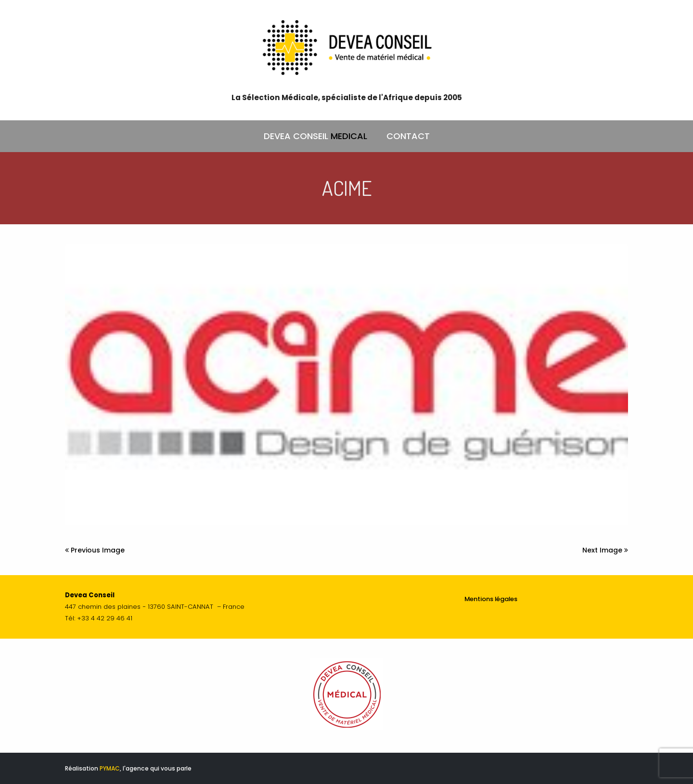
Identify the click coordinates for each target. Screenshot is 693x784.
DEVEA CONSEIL (315, 136)
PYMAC (110, 768)
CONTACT (408, 136)
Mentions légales (491, 599)
